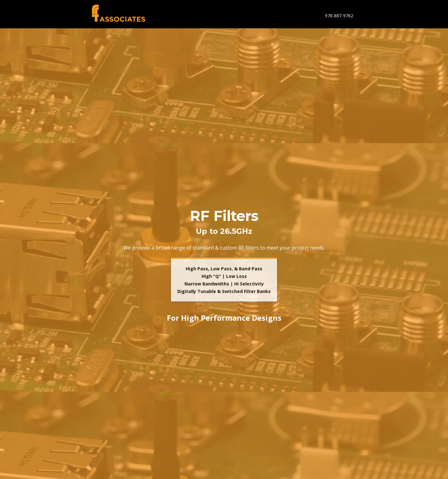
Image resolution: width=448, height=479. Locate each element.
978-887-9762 (339, 16)
